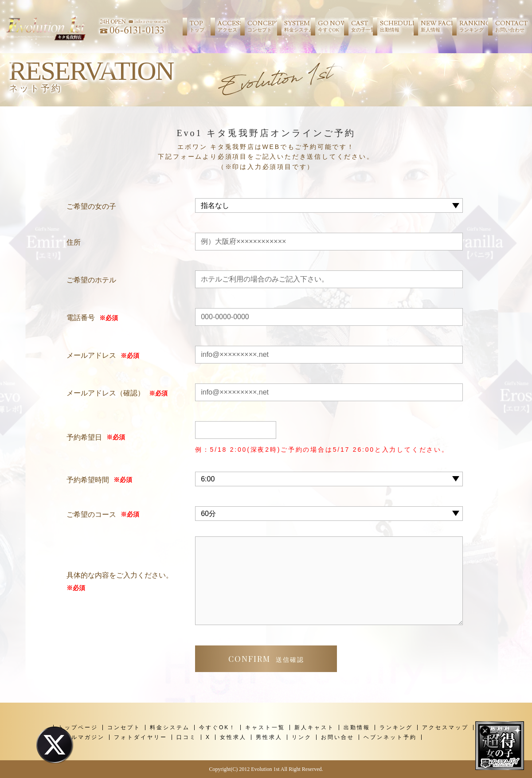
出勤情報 (357, 727)
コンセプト (124, 727)
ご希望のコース (91, 514)
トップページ (78, 727)
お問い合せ (338, 737)
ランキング (396, 727)
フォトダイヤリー (141, 737)
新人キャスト (314, 727)
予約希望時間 (88, 480)
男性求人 (269, 737)
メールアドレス (91, 355)
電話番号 (81, 318)
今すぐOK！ (217, 727)
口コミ (186, 737)
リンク (302, 737)
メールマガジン (81, 737)
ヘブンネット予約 (390, 737)
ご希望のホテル (91, 280)
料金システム (170, 727)
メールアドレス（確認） (106, 393)
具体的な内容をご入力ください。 (120, 583)
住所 (74, 242)
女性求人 (233, 737)
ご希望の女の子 (91, 206)
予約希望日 (84, 437)
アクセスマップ (445, 727)
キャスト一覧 (265, 727)
